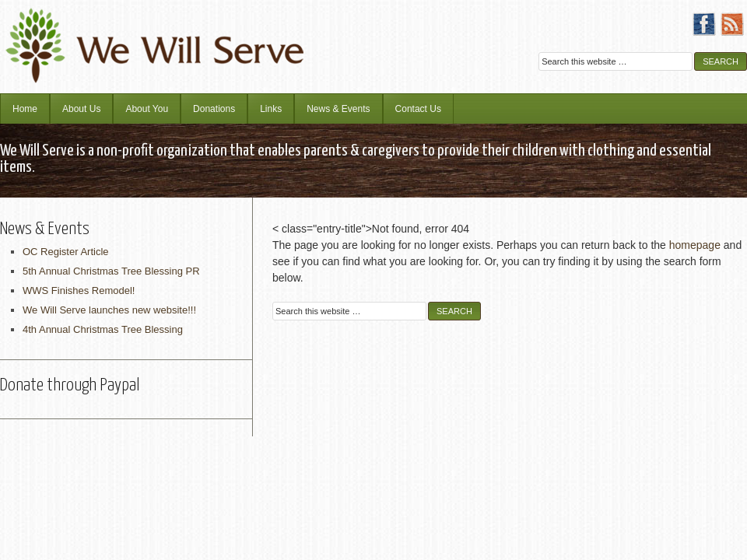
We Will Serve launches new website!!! (109, 310)
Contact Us (418, 109)
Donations (214, 109)
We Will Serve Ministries (136, 35)
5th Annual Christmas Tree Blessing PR (111, 271)
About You (147, 109)
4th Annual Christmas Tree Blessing (103, 329)
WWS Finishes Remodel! (79, 290)
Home (25, 109)
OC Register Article (66, 252)
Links (271, 109)
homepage (695, 245)
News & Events (338, 109)
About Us (81, 109)
